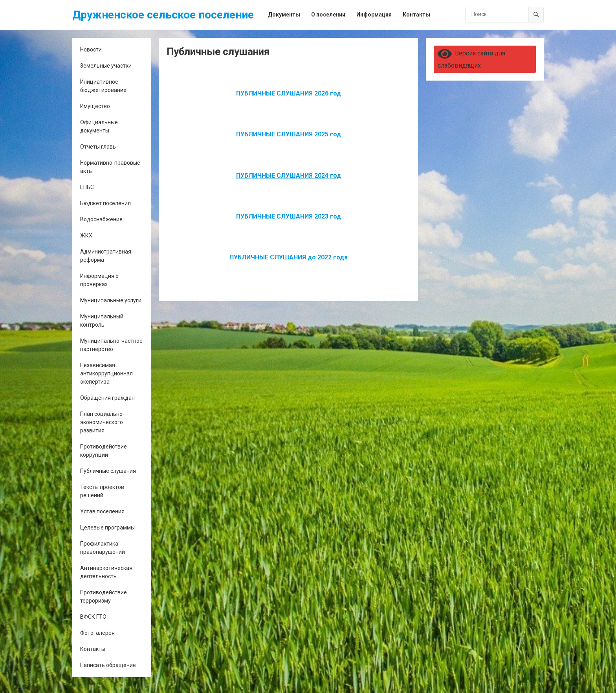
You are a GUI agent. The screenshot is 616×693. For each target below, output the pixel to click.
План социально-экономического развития (102, 422)
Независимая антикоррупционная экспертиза (106, 373)
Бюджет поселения (105, 203)
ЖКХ (86, 235)
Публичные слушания (108, 471)
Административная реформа (106, 256)
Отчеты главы (98, 147)
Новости (91, 50)
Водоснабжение (101, 219)
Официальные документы (99, 126)
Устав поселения (102, 511)
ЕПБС (87, 187)
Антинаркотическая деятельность (106, 572)
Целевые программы (107, 528)
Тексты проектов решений (102, 491)
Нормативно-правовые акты (110, 167)
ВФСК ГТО (93, 617)
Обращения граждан (107, 398)
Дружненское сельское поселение (163, 15)
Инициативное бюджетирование (103, 86)
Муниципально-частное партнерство (111, 345)
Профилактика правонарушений (103, 548)
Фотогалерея (97, 633)
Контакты (93, 649)
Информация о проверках (99, 280)
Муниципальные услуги (111, 300)
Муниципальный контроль (102, 321)
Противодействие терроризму (104, 596)
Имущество (95, 106)
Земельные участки (106, 66)
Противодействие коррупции (104, 451)
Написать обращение (108, 665)
